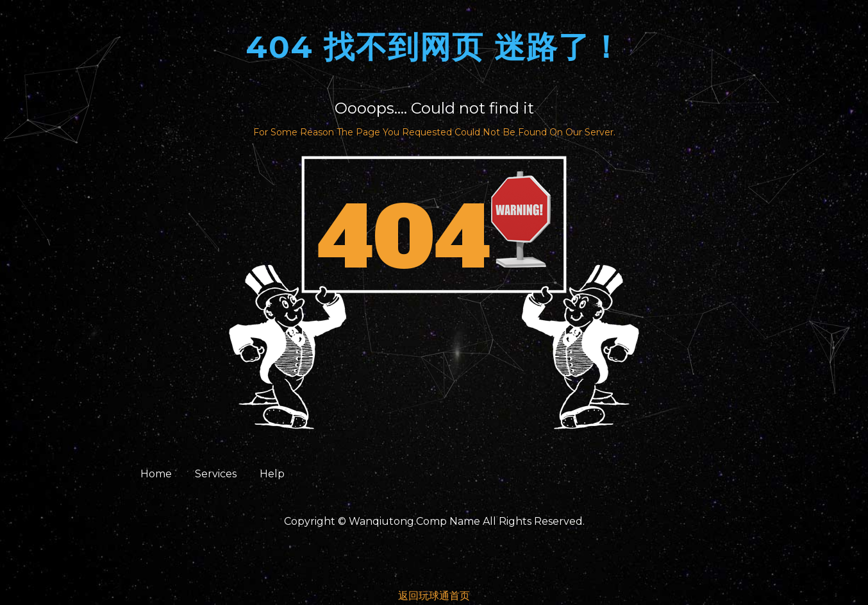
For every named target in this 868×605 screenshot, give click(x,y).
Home (156, 474)
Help (272, 474)
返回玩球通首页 (434, 596)
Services (216, 474)
